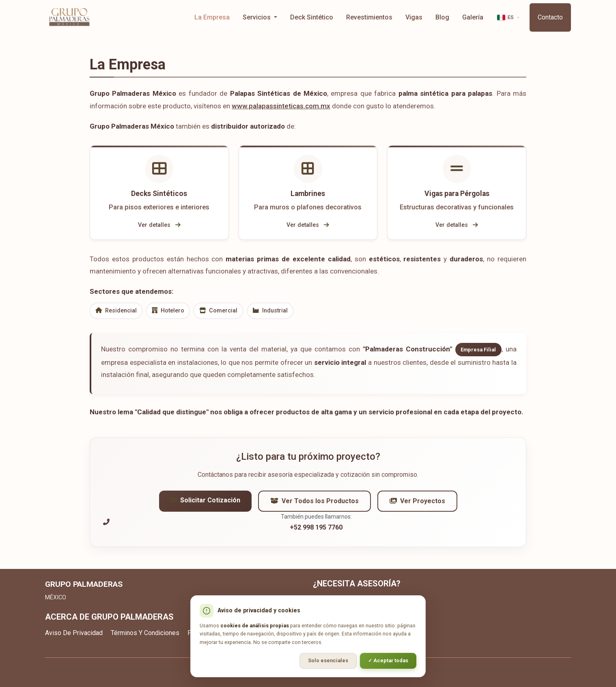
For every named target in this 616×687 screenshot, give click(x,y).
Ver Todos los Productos (314, 503)
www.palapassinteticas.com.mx (281, 106)
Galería (473, 17)
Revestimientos (369, 17)
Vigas (414, 17)
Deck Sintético (312, 17)
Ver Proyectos (417, 503)
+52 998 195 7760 (316, 530)
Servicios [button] (257, 17)
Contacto (550, 17)
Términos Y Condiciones (145, 633)
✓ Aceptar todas (388, 660)
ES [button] (506, 17)
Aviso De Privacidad (74, 633)
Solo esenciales (328, 660)
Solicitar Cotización (205, 503)
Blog (442, 17)
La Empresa (212, 17)
